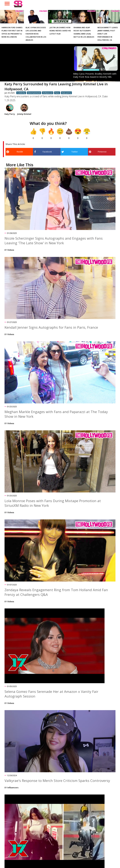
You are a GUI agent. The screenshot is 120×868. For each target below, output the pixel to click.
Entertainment (34, 93)
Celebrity (21, 93)
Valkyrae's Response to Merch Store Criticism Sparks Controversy (57, 780)
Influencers (13, 788)
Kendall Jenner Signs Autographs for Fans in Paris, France (51, 327)
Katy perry (66, 93)
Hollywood (48, 93)
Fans (57, 93)
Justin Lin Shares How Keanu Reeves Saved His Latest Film (60, 31)
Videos (11, 250)
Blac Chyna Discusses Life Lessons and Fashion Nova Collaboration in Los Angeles (36, 34)
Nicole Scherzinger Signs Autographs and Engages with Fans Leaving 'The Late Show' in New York (54, 241)
